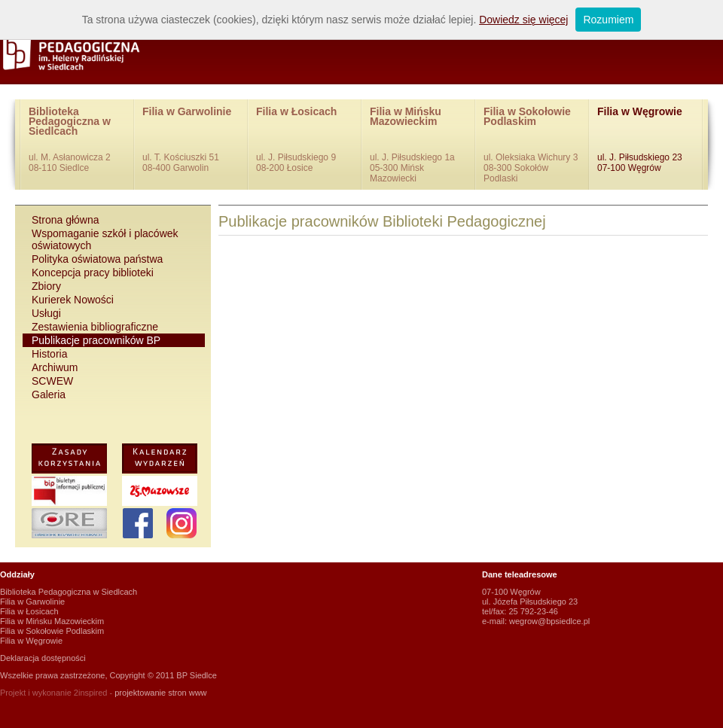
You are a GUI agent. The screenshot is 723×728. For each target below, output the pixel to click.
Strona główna (66, 220)
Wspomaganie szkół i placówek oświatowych (105, 239)
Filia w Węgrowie (646, 140)
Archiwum (55, 367)
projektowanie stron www (160, 693)
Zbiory (46, 286)
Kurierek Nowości (73, 300)
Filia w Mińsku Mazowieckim (418, 145)
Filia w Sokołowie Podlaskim (532, 145)
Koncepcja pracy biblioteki (93, 273)
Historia (49, 354)
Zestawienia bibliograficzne (95, 327)
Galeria (49, 394)
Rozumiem (608, 20)
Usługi (46, 313)
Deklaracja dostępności (43, 658)
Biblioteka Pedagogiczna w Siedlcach (77, 140)
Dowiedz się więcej (523, 20)
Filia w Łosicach (305, 140)
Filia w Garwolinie (191, 140)
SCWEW (52, 381)
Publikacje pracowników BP (96, 340)
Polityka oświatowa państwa (97, 259)
